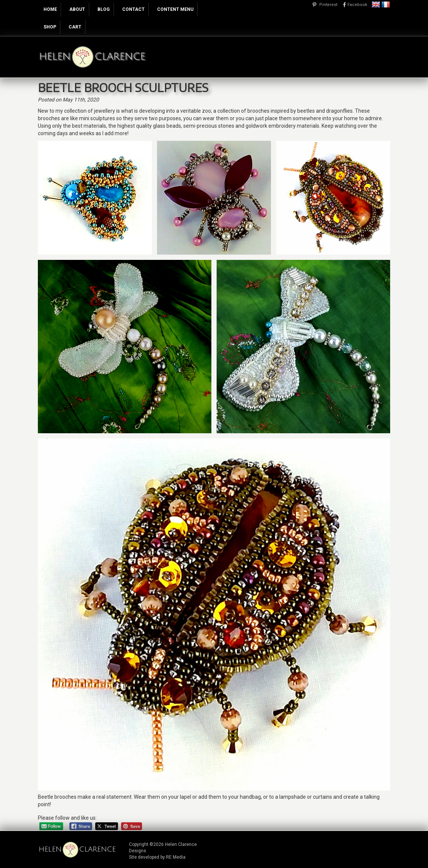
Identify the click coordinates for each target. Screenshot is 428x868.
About (77, 9)
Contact (133, 9)
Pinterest (328, 5)
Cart (75, 27)
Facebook (357, 5)
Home (50, 9)
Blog (104, 9)
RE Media (176, 857)
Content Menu (175, 9)
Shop (50, 27)
